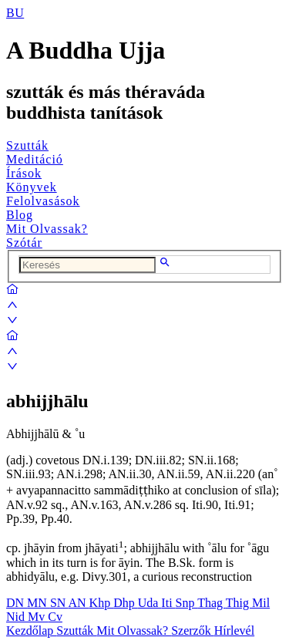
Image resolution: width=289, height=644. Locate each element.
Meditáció (35, 159)
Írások (24, 173)
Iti (168, 603)
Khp (102, 603)
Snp (187, 603)
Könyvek (32, 187)
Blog (20, 215)
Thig (239, 603)
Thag (212, 603)
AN (78, 603)
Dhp (126, 603)
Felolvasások (43, 201)
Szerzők (193, 631)
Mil (261, 603)
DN (17, 603)
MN (39, 603)
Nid (17, 617)
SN (59, 603)
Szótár (24, 243)
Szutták (27, 145)
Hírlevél (234, 631)
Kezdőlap (31, 631)
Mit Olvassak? (47, 229)
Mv (38, 617)
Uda (150, 603)
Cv (55, 617)
